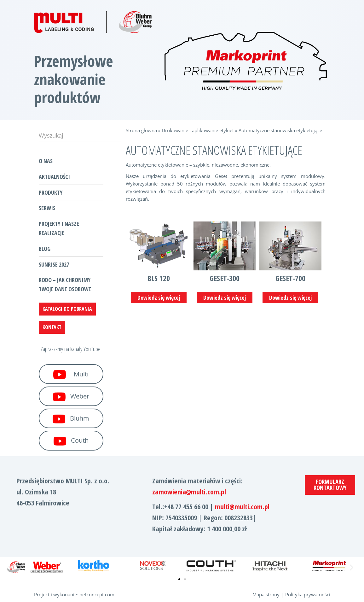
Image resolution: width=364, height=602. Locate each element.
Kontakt (52, 327)
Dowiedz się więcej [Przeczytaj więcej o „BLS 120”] (159, 298)
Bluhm (71, 419)
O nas (46, 161)
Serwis (47, 208)
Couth (71, 441)
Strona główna (141, 130)
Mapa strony (266, 594)
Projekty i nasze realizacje (59, 228)
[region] (246, 61)
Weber (71, 397)
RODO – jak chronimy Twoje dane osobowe (65, 284)
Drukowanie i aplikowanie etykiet (198, 130)
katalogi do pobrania (67, 309)
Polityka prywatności (308, 594)
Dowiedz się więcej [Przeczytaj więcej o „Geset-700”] (290, 298)
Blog (45, 249)
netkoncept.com (97, 594)
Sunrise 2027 (54, 264)
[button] (13, 567)
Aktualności (54, 177)
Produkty (51, 192)
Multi (71, 375)
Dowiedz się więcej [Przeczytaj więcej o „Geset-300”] (225, 298)
